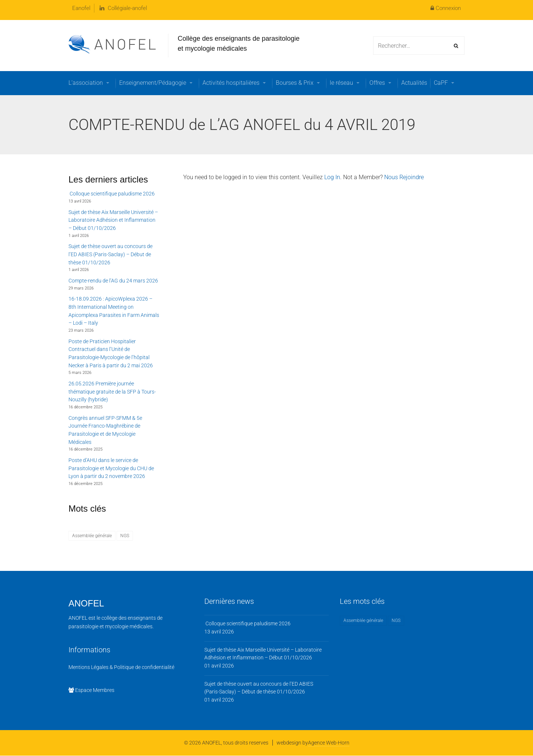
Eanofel (81, 8)
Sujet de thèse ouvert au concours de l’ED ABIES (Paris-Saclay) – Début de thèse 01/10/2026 (110, 254)
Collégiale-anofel (123, 8)
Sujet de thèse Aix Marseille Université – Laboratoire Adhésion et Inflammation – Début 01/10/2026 (113, 220)
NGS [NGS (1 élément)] (125, 536)
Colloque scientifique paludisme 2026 (112, 194)
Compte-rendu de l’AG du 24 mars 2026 (113, 281)
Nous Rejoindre (404, 177)
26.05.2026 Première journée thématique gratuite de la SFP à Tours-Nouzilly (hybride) (112, 392)
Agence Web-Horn (329, 743)
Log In (332, 177)
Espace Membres (91, 690)
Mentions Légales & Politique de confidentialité (121, 667)
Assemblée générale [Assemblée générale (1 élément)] (92, 536)
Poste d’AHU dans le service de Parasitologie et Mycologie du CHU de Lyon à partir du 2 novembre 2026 (111, 468)
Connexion (446, 8)
